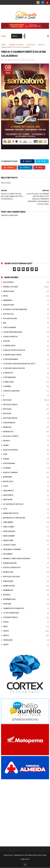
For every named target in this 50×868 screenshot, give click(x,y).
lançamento (8, 491)
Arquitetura (8, 305)
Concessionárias (11, 359)
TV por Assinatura (11, 613)
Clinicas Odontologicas (14, 350)
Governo (7, 468)
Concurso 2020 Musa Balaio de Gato (19, 364)
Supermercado (9, 599)
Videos (6, 631)
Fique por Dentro (10, 450)
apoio (6, 296)
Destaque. (7, 409)
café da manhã (9, 328)
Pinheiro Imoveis (10, 563)
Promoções (8, 572)
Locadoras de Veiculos (13, 504)
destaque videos (10, 405)
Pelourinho (8, 554)
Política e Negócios (12, 568)
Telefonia (7, 604)
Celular (6, 341)
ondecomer (8, 541)
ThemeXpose (19, 855)
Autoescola (8, 314)
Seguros (7, 595)
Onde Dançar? (9, 531)
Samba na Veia (9, 586)
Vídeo (5, 627)
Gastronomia (9, 463)
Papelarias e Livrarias (12, 550)
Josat (6, 486)
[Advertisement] (25, 809)
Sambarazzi (8, 590)
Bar (5, 323)
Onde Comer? (9, 527)
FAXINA (6, 445)
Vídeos (6, 636)
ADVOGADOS (8, 282)
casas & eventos (10, 337)
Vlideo (6, 645)
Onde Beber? (8, 522)
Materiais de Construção (14, 518)
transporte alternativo (14, 608)
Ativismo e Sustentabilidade (15, 310)
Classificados (9, 346)
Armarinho (8, 301)
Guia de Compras (10, 473)
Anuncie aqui (9, 291)
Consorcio (8, 373)
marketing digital (11, 513)
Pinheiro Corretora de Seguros (17, 559)
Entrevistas (8, 432)
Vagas (6, 622)
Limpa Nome (8, 500)
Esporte (6, 441)
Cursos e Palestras (11, 391)
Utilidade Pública (10, 617)
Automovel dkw (10, 319)
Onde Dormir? (9, 536)
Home (3, 36)
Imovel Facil (8, 482)
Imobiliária (8, 477)
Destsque (7, 414)
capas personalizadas (13, 332)
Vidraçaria (8, 640)
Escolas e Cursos (11, 436)
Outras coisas (9, 545)
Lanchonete (8, 495)
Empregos (7, 427)
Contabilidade (9, 377)
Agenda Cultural (16, 45)
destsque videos (10, 418)
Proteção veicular (11, 577)
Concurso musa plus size (14, 368)
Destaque (31, 45)
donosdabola (9, 423)
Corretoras (8, 382)
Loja (5, 509)
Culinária (7, 387)
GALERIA (6, 459)
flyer (5, 455)
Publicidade (8, 581)
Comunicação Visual (12, 355)
